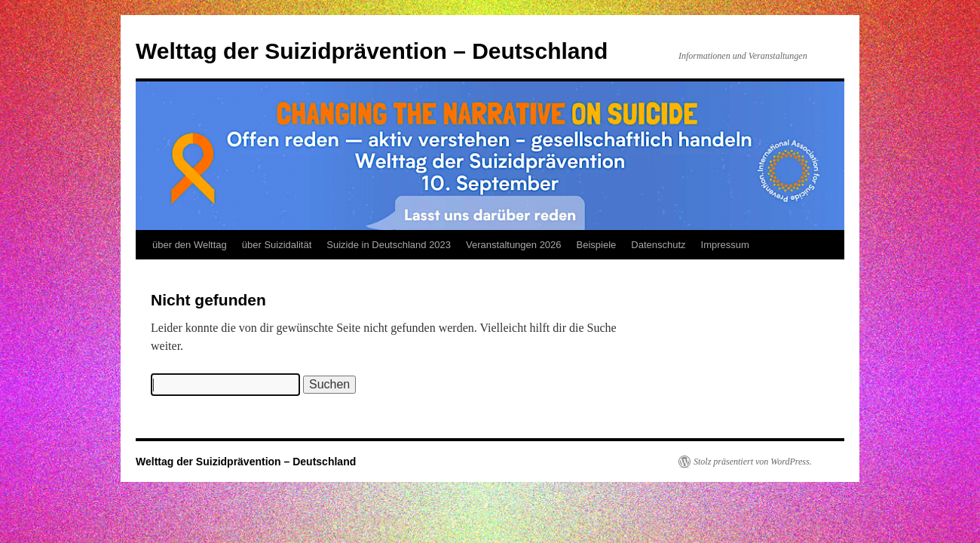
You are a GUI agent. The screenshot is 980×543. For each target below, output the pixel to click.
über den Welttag (190, 245)
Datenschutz (658, 245)
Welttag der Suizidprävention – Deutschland (372, 51)
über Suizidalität (277, 245)
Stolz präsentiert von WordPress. (753, 462)
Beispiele (597, 245)
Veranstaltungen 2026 (514, 245)
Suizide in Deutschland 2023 (389, 245)
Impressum (725, 245)
